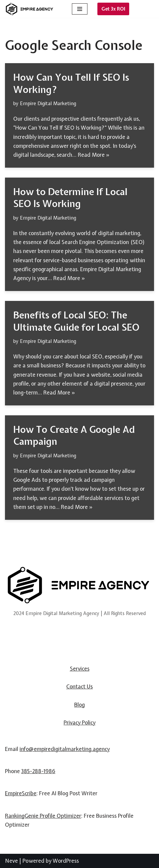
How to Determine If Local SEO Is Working (70, 198)
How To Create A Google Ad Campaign (74, 435)
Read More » (94, 155)
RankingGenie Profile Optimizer (43, 816)
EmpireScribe (21, 793)
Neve (11, 861)
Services (80, 669)
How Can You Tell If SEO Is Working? (71, 83)
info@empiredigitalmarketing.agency (65, 749)
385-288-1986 (38, 771)
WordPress (66, 861)
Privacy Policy (79, 723)
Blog (79, 705)
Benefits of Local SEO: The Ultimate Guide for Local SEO (76, 321)
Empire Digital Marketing (48, 103)
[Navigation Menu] (80, 9)
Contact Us (79, 686)
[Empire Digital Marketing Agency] (30, 9)
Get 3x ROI (113, 9)
